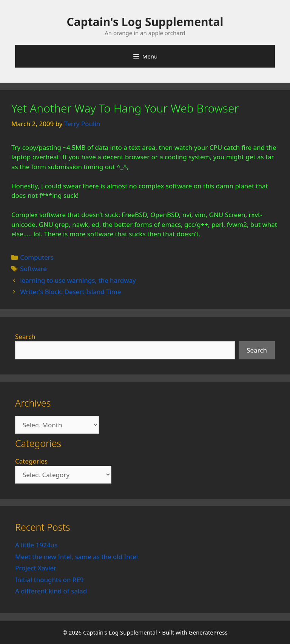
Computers (37, 257)
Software (33, 269)
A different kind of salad (51, 591)
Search (25, 337)
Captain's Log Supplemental (145, 22)
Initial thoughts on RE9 (49, 580)
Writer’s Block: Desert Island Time (70, 292)
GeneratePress (208, 632)
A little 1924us (36, 545)
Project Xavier (36, 568)
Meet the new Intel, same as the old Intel (76, 557)
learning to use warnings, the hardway (78, 280)
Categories (31, 461)
